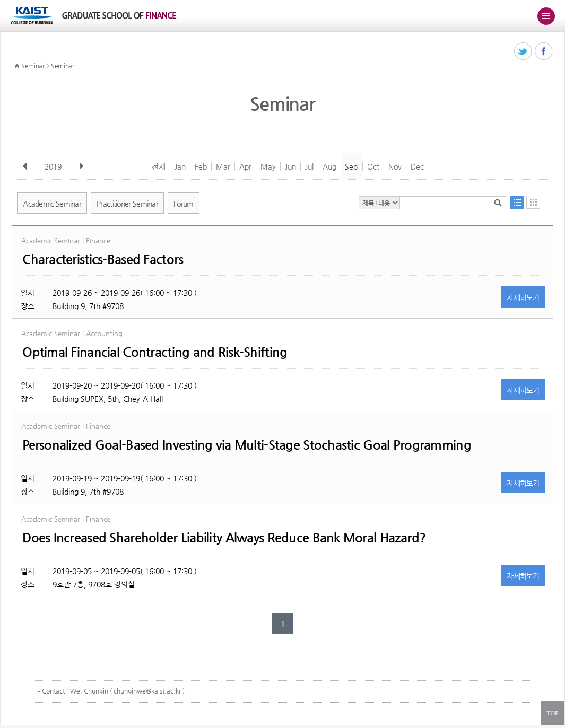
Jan (180, 166)
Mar (223, 166)
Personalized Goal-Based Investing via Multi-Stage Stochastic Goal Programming (247, 445)
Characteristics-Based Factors (103, 259)
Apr (245, 166)
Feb (201, 166)
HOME (17, 66)
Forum (184, 204)
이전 (25, 166)
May (268, 166)
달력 (533, 202)
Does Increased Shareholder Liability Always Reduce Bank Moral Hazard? (224, 538)
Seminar (33, 66)
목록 (517, 202)
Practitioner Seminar (127, 204)
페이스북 (544, 52)
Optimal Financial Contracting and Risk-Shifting (155, 352)
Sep (351, 166)
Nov (395, 166)
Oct (373, 166)
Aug (329, 166)
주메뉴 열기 (546, 16)
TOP (552, 713)
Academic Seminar (52, 204)
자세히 (523, 297)
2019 (54, 166)
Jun (290, 166)
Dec (417, 166)
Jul (309, 166)
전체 (159, 166)
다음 (81, 166)
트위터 (523, 52)
